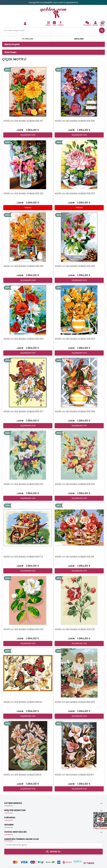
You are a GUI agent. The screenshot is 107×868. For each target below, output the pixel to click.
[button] (102, 30)
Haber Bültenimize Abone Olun (22, 839)
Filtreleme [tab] (28, 39)
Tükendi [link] (28, 208)
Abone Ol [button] (53, 852)
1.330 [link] (20, 130)
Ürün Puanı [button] (10, 52)
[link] (53, 13)
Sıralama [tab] (79, 39)
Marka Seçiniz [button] (12, 44)
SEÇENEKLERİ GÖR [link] (28, 135)
